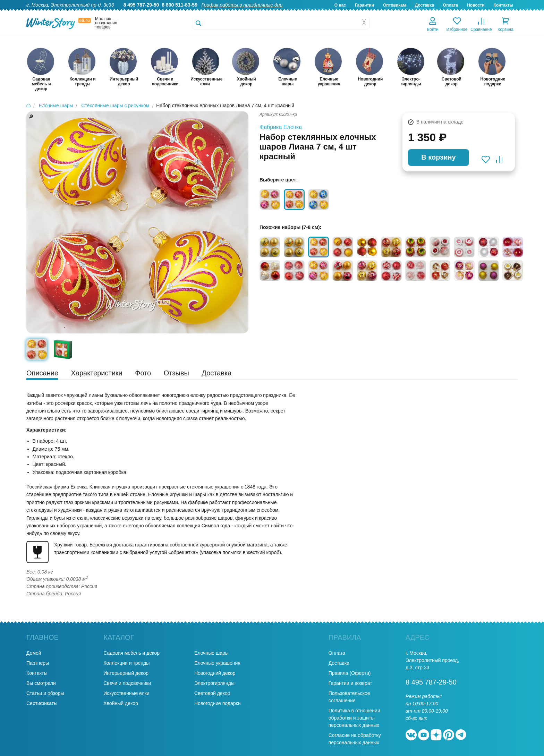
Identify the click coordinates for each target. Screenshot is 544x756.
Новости (476, 5)
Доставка (424, 5)
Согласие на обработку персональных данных (355, 739)
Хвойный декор (121, 703)
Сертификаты (42, 703)
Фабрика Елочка (281, 127)
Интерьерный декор (126, 673)
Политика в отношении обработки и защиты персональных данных (354, 718)
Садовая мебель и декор (131, 653)
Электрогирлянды (214, 683)
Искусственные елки (126, 693)
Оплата (450, 5)
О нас (340, 5)
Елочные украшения (217, 663)
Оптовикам (394, 5)
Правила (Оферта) (350, 673)
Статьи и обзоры (45, 693)
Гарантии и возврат (350, 683)
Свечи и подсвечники (127, 683)
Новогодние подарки (217, 703)
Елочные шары (211, 653)
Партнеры (38, 663)
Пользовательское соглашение (349, 697)
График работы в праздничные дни (242, 5)
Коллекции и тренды (126, 663)
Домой (34, 653)
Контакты (503, 5)
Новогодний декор (215, 673)
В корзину (438, 157)
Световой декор (212, 693)
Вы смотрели (41, 683)
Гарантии (364, 5)
